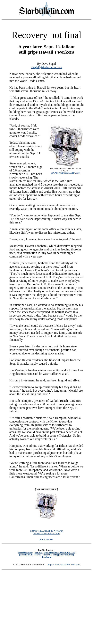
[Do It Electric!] (68, 552)
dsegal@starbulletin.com (46, 67)
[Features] (38, 552)
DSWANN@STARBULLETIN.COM (66, 173)
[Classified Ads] (26, 555)
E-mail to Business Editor (46, 533)
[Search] (38, 555)
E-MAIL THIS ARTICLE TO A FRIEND (46, 531)
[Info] (55, 555)
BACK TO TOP (46, 539)
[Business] (29, 552)
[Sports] (47, 552)
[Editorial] (56, 552)
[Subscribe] (47, 555)
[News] (21, 552)
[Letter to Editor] (66, 555)
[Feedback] (46, 557)
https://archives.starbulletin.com (64, 565)
